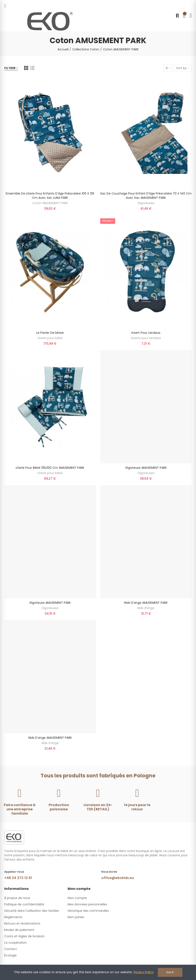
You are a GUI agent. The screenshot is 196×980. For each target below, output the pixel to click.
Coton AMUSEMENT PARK (50, 203)
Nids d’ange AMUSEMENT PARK (146, 603)
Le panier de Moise (50, 333)
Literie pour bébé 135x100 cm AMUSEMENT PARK (50, 468)
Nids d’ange (146, 608)
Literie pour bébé (50, 338)
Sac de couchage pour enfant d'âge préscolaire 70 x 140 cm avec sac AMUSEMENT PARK (146, 196)
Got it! (170, 972)
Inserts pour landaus (146, 338)
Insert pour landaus (146, 333)
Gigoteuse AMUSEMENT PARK (146, 468)
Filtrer (10, 68)
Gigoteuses (146, 203)
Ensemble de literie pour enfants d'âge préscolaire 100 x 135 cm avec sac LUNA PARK (50, 196)
